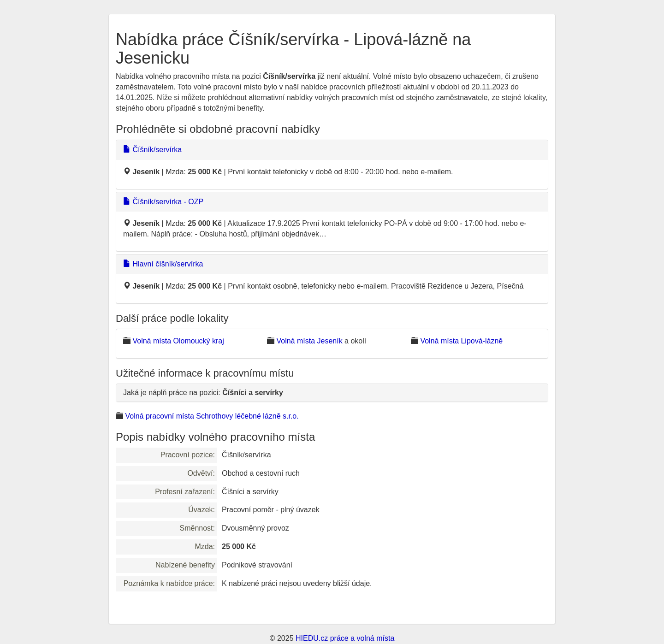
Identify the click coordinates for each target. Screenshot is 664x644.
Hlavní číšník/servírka (163, 264)
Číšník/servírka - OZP (163, 202)
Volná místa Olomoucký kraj (178, 341)
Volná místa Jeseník (309, 341)
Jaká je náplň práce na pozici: (203, 393)
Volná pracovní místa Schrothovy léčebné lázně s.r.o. (212, 416)
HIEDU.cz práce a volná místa (345, 638)
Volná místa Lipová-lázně (461, 341)
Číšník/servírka (152, 150)
